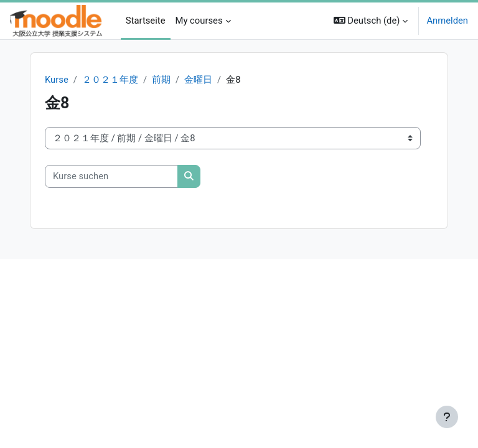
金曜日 (198, 80)
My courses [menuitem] (199, 21)
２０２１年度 (110, 80)
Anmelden (447, 21)
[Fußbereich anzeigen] (447, 417)
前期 (161, 80)
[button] (371, 21)
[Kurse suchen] (111, 176)
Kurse (57, 80)
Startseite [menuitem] (146, 21)
